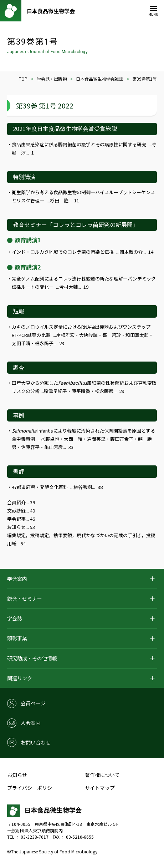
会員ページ (33, 703)
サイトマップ (100, 788)
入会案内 (31, 723)
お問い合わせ (36, 742)
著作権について (102, 775)
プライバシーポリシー (32, 788)
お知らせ (17, 775)
